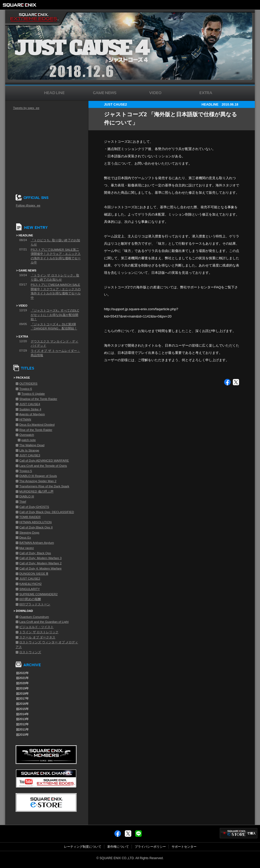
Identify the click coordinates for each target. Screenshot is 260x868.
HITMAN (25, 419)
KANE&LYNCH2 (30, 584)
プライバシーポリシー (150, 847)
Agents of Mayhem (32, 414)
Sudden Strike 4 (30, 409)
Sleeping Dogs (29, 533)
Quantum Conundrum (34, 617)
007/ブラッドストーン (35, 604)
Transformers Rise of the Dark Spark (44, 486)
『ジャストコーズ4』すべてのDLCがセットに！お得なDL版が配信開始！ (55, 315)
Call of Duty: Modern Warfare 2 (40, 563)
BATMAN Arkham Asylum (37, 543)
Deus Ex (25, 537)
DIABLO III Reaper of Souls (38, 476)
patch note (28, 440)
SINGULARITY (30, 589)
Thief (23, 502)
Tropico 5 (26, 471)
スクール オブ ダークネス (37, 637)
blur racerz (27, 548)
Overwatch (27, 435)
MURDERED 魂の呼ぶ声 (36, 491)
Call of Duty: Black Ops (35, 553)
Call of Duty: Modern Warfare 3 (40, 558)
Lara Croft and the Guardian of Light (44, 622)
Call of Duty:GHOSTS (34, 507)
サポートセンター (184, 847)
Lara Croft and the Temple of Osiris (43, 466)
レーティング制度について (83, 847)
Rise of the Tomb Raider (36, 430)
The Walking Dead (32, 445)
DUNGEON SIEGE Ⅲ (34, 574)
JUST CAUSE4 (30, 404)
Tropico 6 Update (33, 394)
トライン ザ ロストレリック (39, 632)
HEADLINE (210, 104)
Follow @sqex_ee (28, 205)
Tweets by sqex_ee (26, 108)
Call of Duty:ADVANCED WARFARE (44, 461)
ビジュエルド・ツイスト (36, 627)
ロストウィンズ (30, 652)
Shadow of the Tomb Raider (38, 399)
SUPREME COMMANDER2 (38, 594)
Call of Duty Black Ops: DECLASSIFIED (47, 512)
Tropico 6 (26, 389)
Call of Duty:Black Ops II (36, 527)
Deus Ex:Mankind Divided (37, 425)
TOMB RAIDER (30, 517)
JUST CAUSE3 (30, 455)
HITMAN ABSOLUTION (35, 522)
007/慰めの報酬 (30, 599)
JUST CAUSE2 (30, 579)
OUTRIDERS (28, 384)
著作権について (118, 847)
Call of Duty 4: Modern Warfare (40, 568)
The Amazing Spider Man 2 (38, 481)
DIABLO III (27, 496)
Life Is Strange (29, 450)
